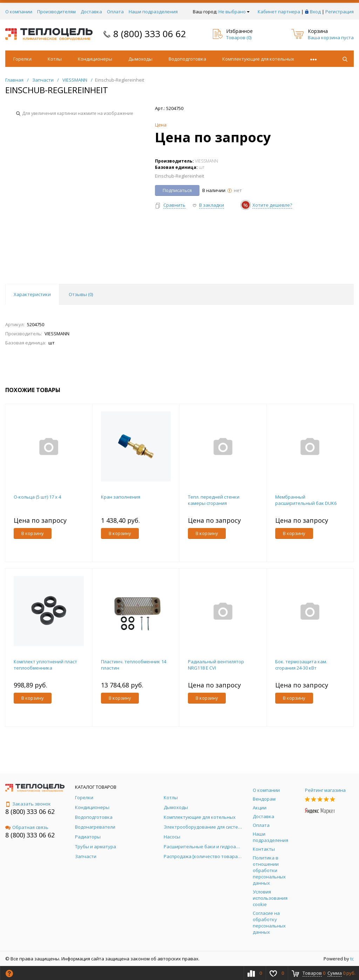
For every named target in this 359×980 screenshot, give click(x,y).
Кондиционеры (95, 59)
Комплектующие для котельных (258, 59)
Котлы (55, 59)
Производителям (56, 12)
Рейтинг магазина (325, 790)
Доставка (91, 12)
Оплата (115, 12)
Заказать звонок (28, 804)
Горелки (22, 59)
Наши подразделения (153, 12)
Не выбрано (234, 12)
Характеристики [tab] (32, 294)
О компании (19, 12)
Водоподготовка (187, 59)
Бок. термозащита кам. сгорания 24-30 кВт (301, 665)
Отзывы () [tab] (81, 294)
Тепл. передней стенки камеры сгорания (214, 500)
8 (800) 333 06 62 (150, 34)
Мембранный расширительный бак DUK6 (306, 500)
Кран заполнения (121, 497)
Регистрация (340, 12)
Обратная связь (27, 827)
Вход (315, 12)
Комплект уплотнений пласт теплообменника (45, 665)
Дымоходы (140, 59)
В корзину (33, 533)
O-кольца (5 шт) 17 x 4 (37, 497)
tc (352, 959)
